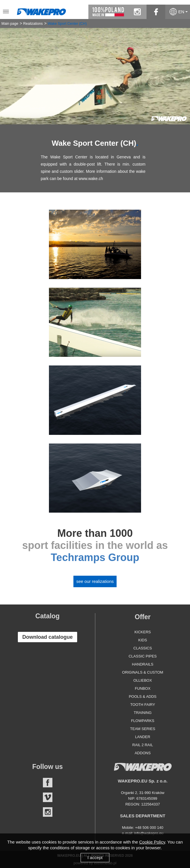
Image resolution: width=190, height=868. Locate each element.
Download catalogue (47, 637)
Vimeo (48, 797)
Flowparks (143, 721)
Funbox (142, 688)
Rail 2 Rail (143, 745)
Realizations (33, 24)
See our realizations (95, 581)
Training (142, 713)
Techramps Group (95, 557)
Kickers (143, 632)
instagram (137, 12)
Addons (143, 753)
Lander (143, 737)
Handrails (142, 664)
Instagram (48, 812)
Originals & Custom (143, 672)
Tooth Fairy (142, 705)
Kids (142, 640)
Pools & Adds (142, 697)
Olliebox (142, 680)
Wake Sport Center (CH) (67, 24)
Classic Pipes (143, 656)
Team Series (143, 729)
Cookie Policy (152, 842)
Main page (10, 24)
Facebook (48, 783)
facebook (156, 12)
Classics (142, 648)
